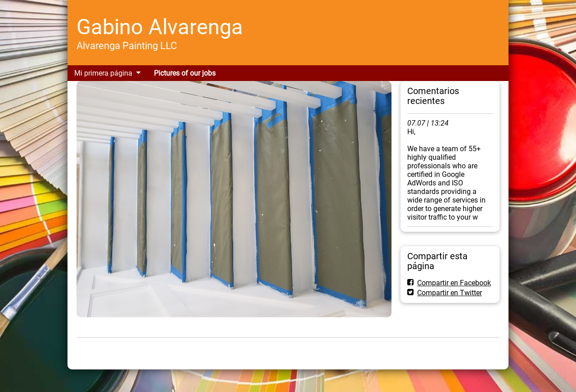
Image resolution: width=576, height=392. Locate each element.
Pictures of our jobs (185, 73)
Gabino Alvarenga (160, 27)
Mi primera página (103, 73)
